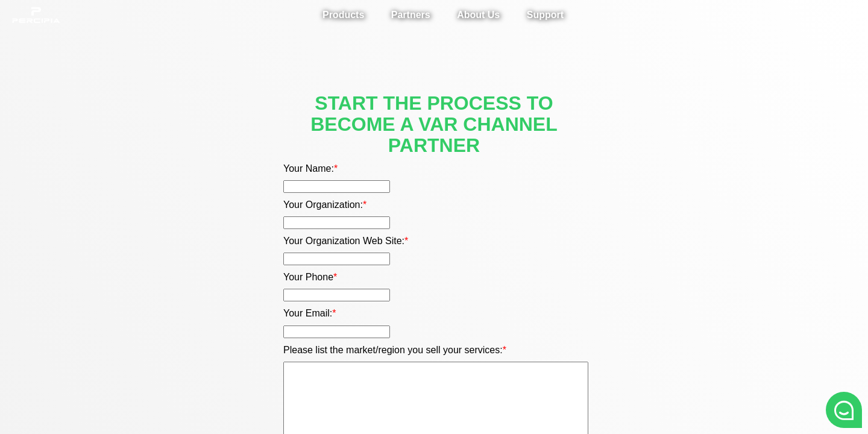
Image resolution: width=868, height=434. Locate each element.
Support (545, 15)
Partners (411, 15)
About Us (478, 15)
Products (343, 15)
